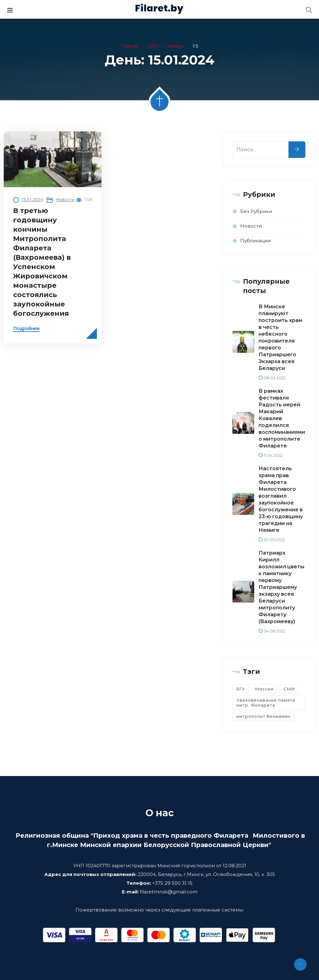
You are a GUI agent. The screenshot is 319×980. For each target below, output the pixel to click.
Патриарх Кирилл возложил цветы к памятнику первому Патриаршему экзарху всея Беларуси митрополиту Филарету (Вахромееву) (281, 587)
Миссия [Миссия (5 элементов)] (264, 689)
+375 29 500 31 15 (172, 883)
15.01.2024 (32, 199)
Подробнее (26, 328)
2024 (153, 46)
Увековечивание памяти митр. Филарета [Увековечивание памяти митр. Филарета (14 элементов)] (266, 703)
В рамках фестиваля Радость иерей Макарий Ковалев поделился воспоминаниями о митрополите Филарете (282, 418)
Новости (65, 199)
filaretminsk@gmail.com (169, 892)
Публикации (255, 241)
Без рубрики (256, 211)
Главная (130, 46)
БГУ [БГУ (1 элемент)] (241, 689)
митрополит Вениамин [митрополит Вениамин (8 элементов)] (263, 716)
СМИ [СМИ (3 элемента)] (289, 689)
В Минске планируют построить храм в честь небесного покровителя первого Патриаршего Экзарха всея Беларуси (280, 337)
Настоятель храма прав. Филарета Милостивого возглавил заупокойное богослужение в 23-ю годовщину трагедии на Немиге (281, 499)
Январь (176, 46)
